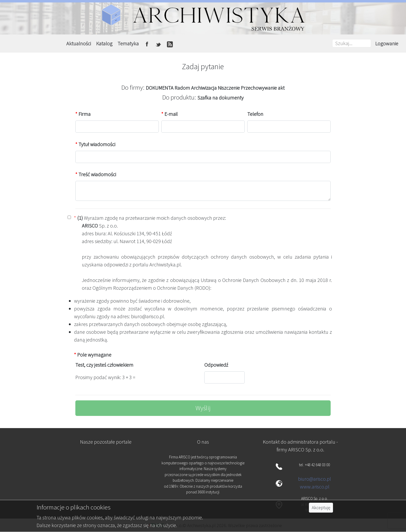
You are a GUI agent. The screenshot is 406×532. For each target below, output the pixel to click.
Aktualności (79, 43)
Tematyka (128, 43)
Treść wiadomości (96, 174)
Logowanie (387, 43)
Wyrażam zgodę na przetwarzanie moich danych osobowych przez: (150, 218)
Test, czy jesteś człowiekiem (104, 365)
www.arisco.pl (315, 487)
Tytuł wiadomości (95, 144)
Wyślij (203, 408)
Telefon (255, 114)
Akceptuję (321, 508)
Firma (83, 114)
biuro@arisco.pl (314, 479)
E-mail (169, 114)
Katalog (104, 43)
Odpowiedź (216, 365)
